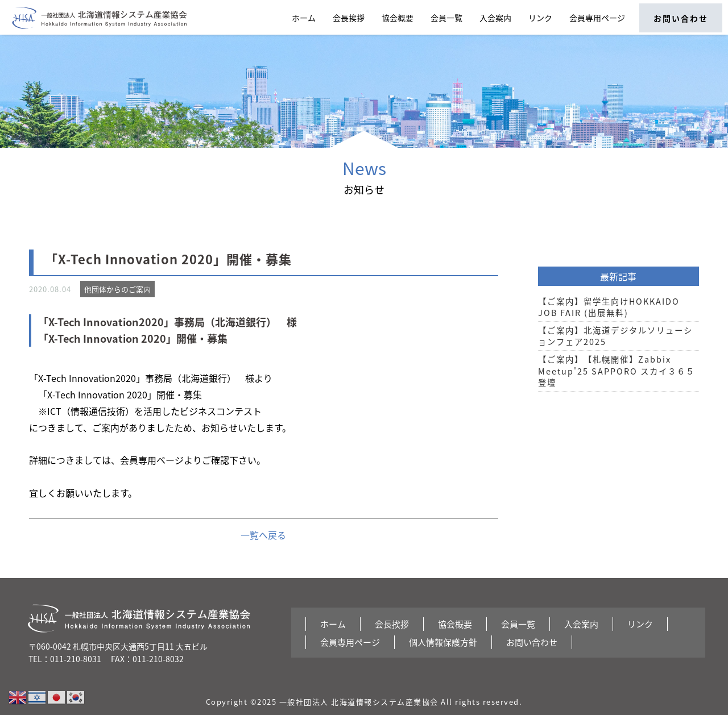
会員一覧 (446, 18)
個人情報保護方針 (443, 642)
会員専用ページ (597, 18)
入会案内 (495, 18)
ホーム (304, 18)
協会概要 (398, 18)
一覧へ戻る (263, 535)
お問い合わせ (681, 18)
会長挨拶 (349, 18)
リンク (540, 18)
